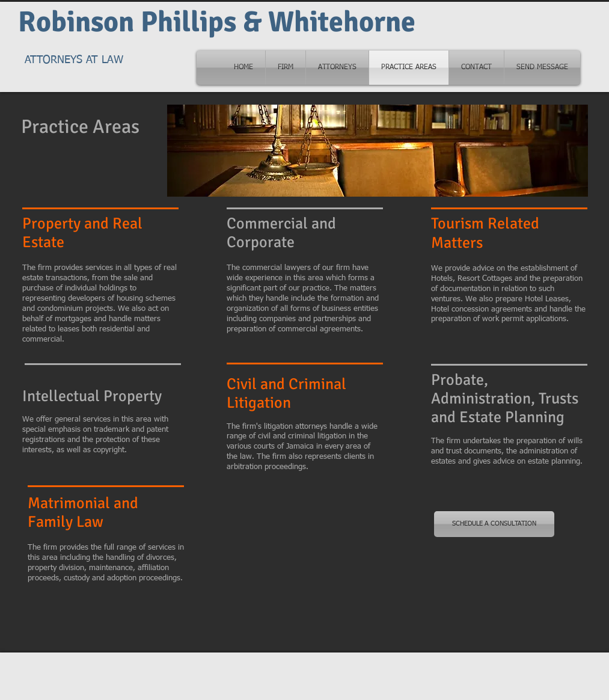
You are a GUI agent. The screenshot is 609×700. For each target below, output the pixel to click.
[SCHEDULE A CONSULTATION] (494, 524)
